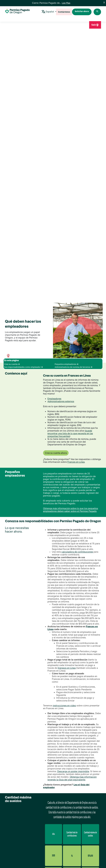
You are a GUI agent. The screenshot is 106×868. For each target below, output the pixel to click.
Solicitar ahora (82, 11)
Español (48, 12)
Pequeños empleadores (66, 364)
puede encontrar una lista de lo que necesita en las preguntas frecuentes (70, 433)
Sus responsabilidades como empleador (23, 367)
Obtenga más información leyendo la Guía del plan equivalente (72, 778)
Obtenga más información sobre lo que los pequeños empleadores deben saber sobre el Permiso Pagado (71, 510)
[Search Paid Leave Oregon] (97, 12)
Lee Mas (66, 3)
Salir (95, 26)
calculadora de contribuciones (77, 552)
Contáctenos (64, 12)
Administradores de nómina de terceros (73, 367)
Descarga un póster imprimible (73, 771)
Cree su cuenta (12, 364)
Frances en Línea (76, 462)
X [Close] (104, 2)
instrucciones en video (64, 706)
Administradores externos (61, 401)
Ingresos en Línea (67, 668)
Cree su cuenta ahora (56, 453)
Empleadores (54, 399)
